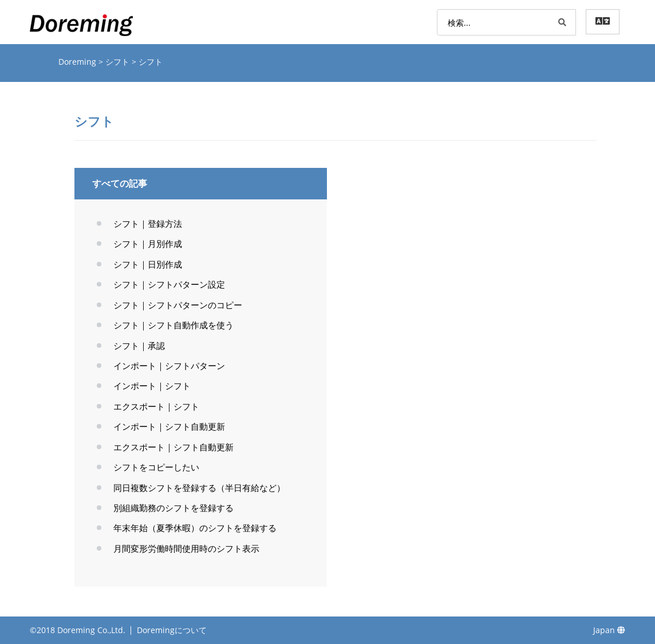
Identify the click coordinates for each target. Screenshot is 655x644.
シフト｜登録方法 (148, 223)
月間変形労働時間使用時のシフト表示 (186, 548)
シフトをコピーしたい (156, 467)
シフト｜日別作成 (148, 264)
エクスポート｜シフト (156, 406)
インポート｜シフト (152, 386)
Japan (609, 630)
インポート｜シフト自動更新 (169, 426)
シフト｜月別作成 (148, 244)
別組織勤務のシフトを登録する (173, 508)
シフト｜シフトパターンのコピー (178, 305)
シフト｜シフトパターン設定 (169, 284)
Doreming (78, 62)
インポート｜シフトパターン (169, 366)
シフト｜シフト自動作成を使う (173, 325)
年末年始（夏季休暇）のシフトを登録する (195, 528)
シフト (119, 62)
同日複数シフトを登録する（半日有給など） (199, 488)
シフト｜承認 (139, 345)
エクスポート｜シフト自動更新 (173, 447)
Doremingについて (172, 630)
